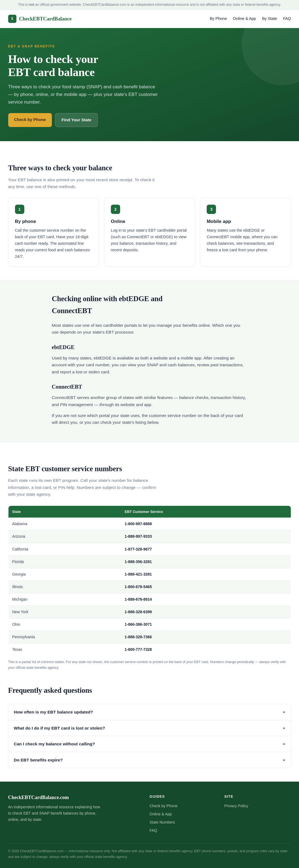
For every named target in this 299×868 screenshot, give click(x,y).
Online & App (245, 19)
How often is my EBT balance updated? (54, 712)
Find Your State (76, 120)
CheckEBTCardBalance (40, 19)
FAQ (287, 19)
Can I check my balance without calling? (54, 744)
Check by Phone (30, 120)
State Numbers (162, 822)
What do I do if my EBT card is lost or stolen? (60, 728)
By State (270, 19)
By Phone (218, 19)
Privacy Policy (236, 806)
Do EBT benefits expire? (38, 760)
